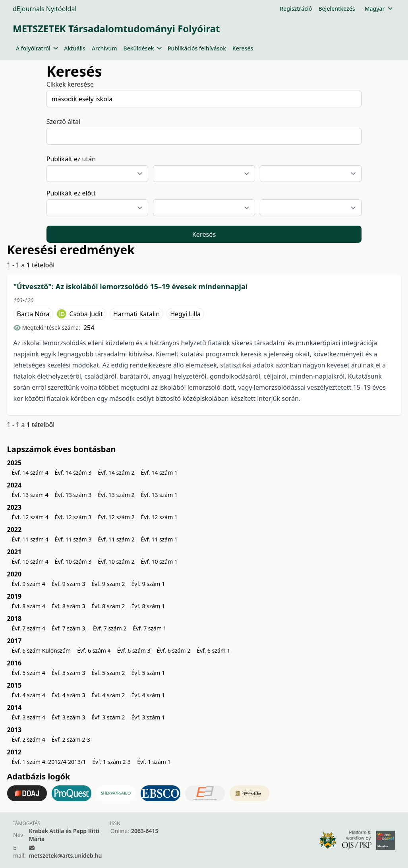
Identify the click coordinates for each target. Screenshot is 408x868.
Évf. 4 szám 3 (68, 695)
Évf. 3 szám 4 (29, 717)
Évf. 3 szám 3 (68, 717)
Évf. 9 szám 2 (108, 584)
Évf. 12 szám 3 (73, 517)
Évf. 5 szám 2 (108, 673)
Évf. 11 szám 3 (73, 539)
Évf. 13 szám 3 (73, 495)
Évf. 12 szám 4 (30, 517)
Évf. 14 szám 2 (116, 473)
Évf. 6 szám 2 (174, 651)
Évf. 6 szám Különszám (42, 651)
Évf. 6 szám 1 (213, 651)
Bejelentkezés (336, 9)
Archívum (104, 48)
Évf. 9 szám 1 (148, 584)
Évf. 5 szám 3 (68, 673)
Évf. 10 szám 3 (73, 562)
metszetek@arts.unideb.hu (66, 855)
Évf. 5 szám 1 (148, 673)
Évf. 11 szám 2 (116, 539)
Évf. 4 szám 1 (148, 695)
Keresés (243, 48)
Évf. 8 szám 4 (29, 606)
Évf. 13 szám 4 (30, 495)
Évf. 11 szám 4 (30, 539)
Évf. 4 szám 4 (29, 695)
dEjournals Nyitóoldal (45, 9)
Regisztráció (296, 9)
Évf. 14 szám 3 (73, 473)
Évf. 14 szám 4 (30, 473)
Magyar (378, 9)
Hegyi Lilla (185, 314)
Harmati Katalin (136, 314)
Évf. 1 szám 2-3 (111, 762)
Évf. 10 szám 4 (30, 562)
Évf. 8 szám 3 (68, 606)
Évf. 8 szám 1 (148, 606)
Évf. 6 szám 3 (133, 651)
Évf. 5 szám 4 (29, 673)
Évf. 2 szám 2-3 (71, 739)
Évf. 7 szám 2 (110, 628)
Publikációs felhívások (197, 48)
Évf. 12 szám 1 (159, 517)
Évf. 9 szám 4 (29, 584)
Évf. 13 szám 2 (116, 495)
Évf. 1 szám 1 (154, 762)
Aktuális (75, 48)
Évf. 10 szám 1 (159, 562)
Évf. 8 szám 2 (108, 606)
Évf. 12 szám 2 (116, 517)
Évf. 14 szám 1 (159, 473)
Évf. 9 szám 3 (68, 584)
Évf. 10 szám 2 (116, 562)
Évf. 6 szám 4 (94, 651)
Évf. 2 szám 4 (29, 739)
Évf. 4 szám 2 (108, 695)
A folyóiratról (37, 48)
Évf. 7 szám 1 (149, 628)
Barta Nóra (33, 314)
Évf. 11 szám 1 (159, 539)
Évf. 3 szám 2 (108, 717)
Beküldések (142, 48)
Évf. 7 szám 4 (29, 628)
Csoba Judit (86, 314)
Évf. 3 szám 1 (148, 717)
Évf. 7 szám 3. (69, 628)
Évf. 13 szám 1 (159, 495)
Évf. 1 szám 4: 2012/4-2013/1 (49, 762)
